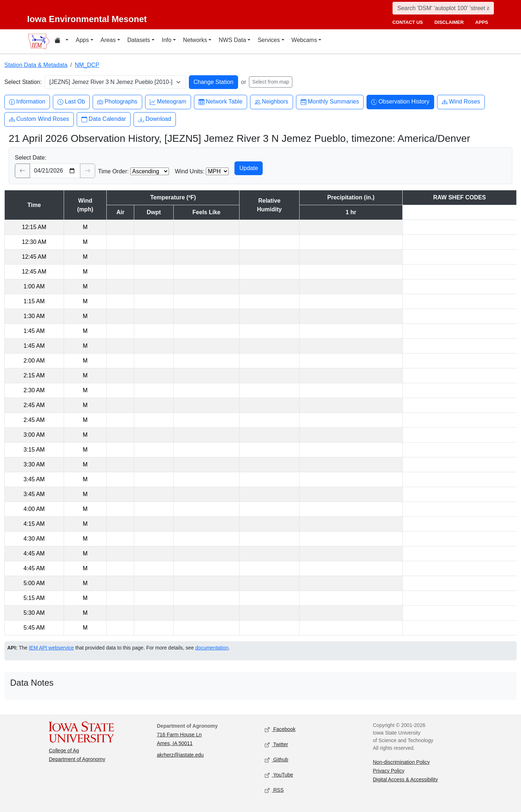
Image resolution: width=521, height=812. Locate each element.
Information (27, 102)
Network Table (221, 102)
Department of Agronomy (77, 759)
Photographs (117, 102)
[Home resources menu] (61, 41)
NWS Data (232, 40)
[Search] (443, 8)
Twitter (276, 745)
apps (482, 22)
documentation (212, 648)
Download (155, 119)
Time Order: (113, 171)
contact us (407, 22)
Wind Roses (461, 102)
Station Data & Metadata (36, 65)
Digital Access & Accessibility (406, 779)
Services (269, 40)
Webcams (304, 40)
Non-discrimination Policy (401, 762)
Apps (82, 40)
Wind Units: (190, 171)
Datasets (139, 40)
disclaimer (449, 22)
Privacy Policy (389, 771)
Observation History (400, 102)
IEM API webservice (52, 648)
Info (167, 40)
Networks (195, 40)
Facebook (280, 729)
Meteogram (168, 102)
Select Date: (31, 158)
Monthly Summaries (330, 102)
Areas (108, 40)
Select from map (271, 82)
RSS (274, 790)
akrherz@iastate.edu (180, 755)
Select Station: (23, 82)
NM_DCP (87, 65)
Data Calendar (104, 119)
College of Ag (64, 750)
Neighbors (272, 102)
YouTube (279, 775)
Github (276, 760)
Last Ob (71, 102)
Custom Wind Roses (39, 119)
